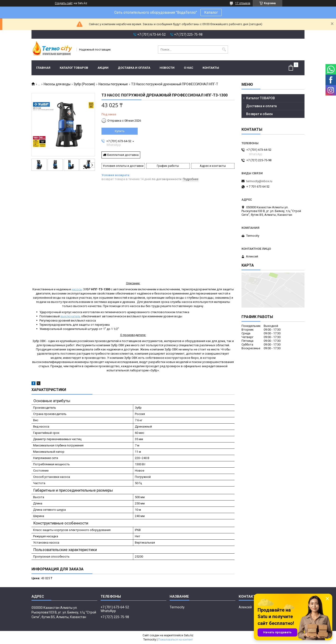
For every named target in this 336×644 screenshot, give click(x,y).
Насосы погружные (113, 84)
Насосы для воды (57, 84)
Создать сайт (64, 3)
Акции (103, 68)
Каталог (211, 12)
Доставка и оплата (134, 68)
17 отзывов (243, 3)
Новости (167, 68)
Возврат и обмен (259, 114)
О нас (189, 68)
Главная (43, 68)
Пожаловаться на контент (175, 640)
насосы (77, 289)
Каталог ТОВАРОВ (74, 68)
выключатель (70, 316)
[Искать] (224, 50)
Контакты (211, 68)
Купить (120, 131)
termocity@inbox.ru (259, 181)
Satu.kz (189, 635)
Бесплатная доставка (123, 155)
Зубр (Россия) (84, 84)
